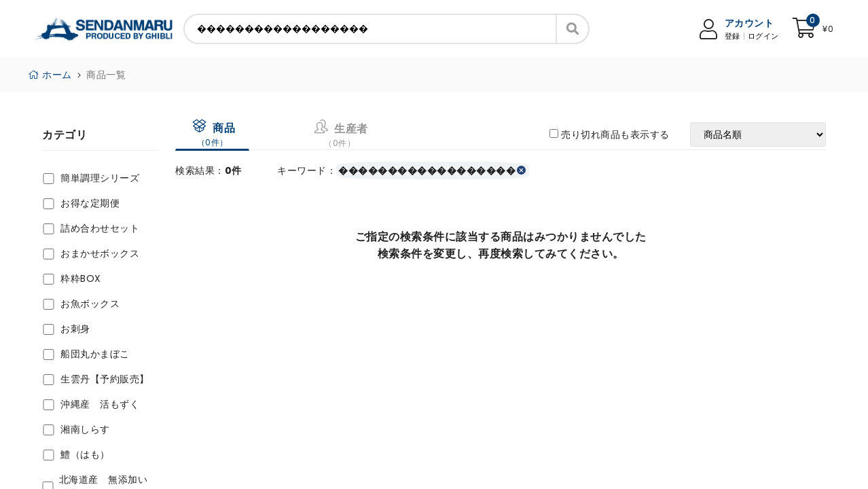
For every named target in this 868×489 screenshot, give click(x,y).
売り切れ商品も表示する (615, 134)
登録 (733, 36)
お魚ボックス (90, 304)
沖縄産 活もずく (100, 404)
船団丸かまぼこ (95, 354)
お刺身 (75, 329)
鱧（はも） (85, 454)
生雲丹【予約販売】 (105, 379)
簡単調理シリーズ (100, 178)
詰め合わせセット (100, 228)
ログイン (763, 36)
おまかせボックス (100, 253)
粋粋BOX (81, 278)
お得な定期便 (90, 203)
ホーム (50, 75)
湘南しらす (85, 429)
